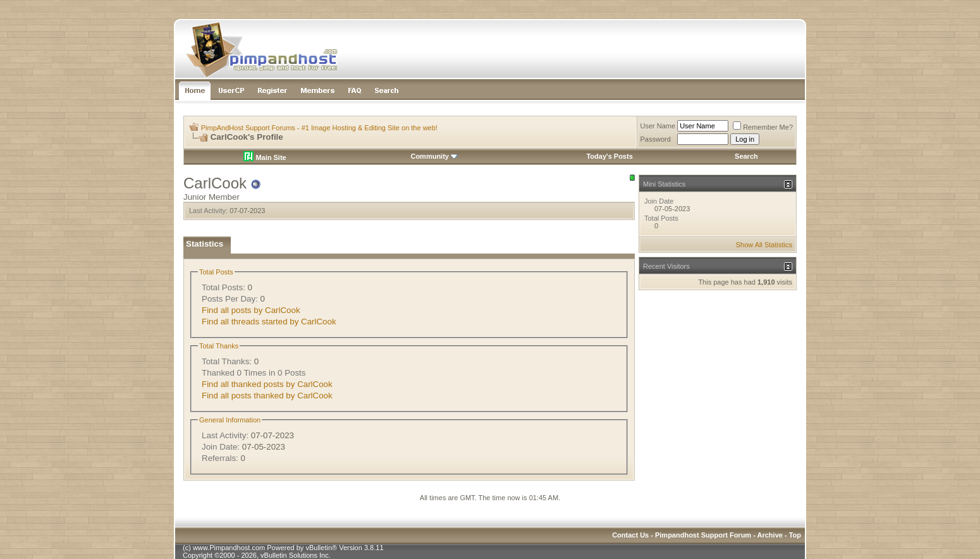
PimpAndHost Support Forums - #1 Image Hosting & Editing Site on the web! (319, 128)
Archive (770, 535)
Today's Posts (609, 156)
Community (434, 156)
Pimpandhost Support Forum (703, 535)
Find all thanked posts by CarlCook (267, 384)
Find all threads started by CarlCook (269, 322)
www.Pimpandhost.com (229, 548)
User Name (658, 126)
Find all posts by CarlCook (251, 310)
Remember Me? (763, 127)
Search (746, 156)
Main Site (265, 157)
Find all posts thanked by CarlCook (267, 396)
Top (795, 535)
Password (656, 139)
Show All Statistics (764, 245)
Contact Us (630, 535)
